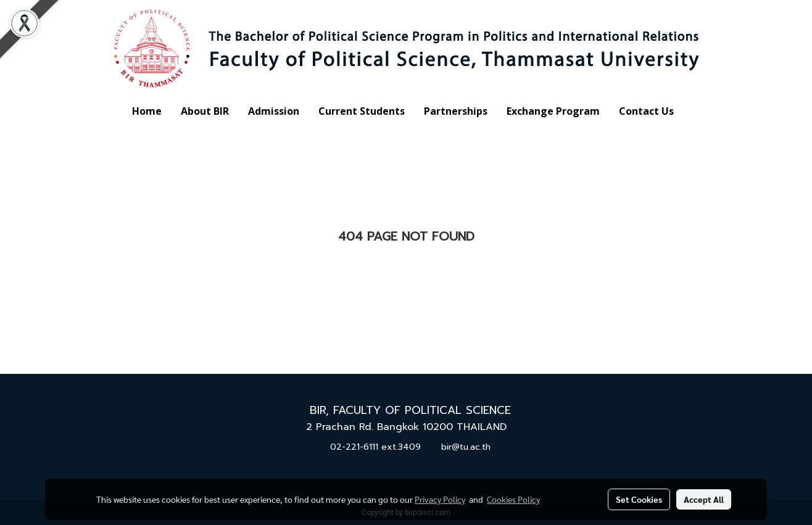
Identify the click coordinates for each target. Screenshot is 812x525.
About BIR (205, 111)
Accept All (704, 499)
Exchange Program (553, 111)
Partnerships (456, 111)
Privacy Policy (440, 499)
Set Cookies (639, 499)
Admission (274, 111)
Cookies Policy (513, 499)
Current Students (362, 111)
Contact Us (646, 111)
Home (147, 111)
